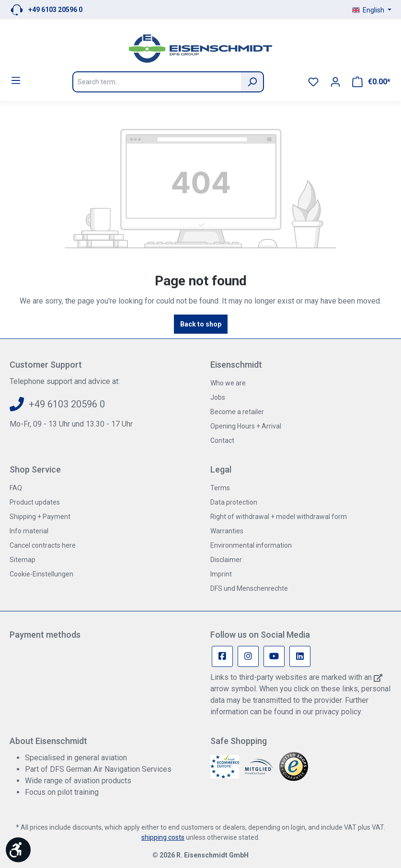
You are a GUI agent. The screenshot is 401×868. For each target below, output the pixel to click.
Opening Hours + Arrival (246, 426)
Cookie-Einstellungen (41, 574)
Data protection (234, 502)
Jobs (218, 397)
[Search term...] (157, 82)
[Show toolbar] (18, 850)
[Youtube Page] (274, 656)
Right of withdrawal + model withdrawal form (279, 517)
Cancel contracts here (43, 545)
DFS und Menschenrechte (249, 588)
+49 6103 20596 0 (55, 10)
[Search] (252, 82)
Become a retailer (237, 412)
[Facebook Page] (222, 656)
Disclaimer (226, 560)
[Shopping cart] (371, 82)
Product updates (35, 502)
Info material (29, 531)
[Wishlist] (313, 82)
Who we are (228, 383)
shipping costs (163, 837)
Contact (222, 440)
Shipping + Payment (40, 517)
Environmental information (251, 545)
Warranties (227, 531)
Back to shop (201, 324)
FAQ (16, 488)
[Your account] (335, 82)
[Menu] (16, 80)
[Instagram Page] (248, 656)
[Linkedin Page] (300, 656)
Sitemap (23, 560)
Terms (220, 488)
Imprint (221, 574)
